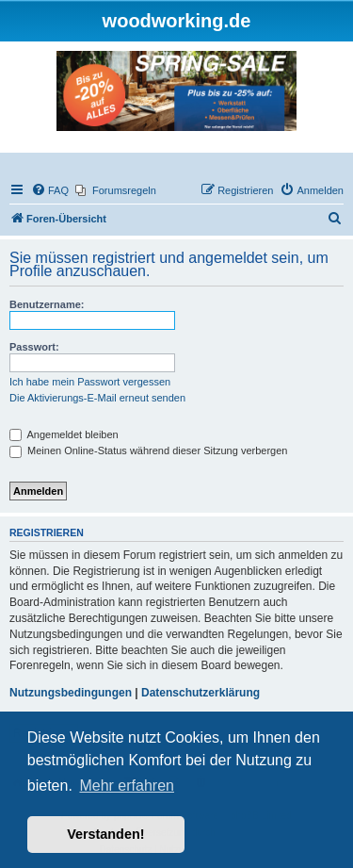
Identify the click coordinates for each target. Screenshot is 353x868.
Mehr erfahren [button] (127, 786)
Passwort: (34, 347)
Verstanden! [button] (105, 834)
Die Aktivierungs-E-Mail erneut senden (97, 398)
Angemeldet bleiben (64, 434)
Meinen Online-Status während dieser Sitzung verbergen (148, 450)
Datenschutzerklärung (201, 693)
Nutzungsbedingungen (71, 693)
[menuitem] (50, 190)
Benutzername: (47, 304)
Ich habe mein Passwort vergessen (90, 382)
